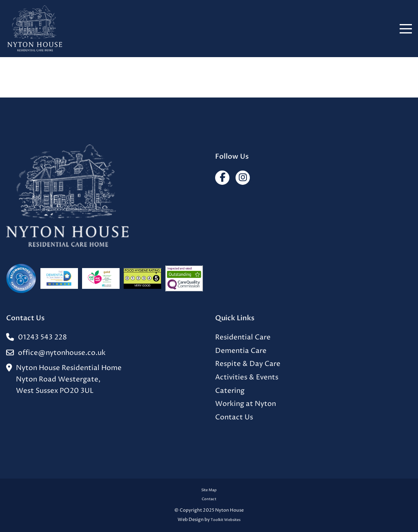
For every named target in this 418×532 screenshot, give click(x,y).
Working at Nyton (246, 404)
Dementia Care (241, 351)
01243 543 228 (37, 338)
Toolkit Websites (226, 520)
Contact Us (234, 418)
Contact (209, 499)
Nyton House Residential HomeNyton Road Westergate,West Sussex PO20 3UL (64, 380)
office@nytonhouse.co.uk (56, 353)
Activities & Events (247, 378)
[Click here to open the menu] (406, 29)
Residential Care (243, 338)
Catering (230, 391)
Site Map (209, 490)
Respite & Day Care (248, 364)
